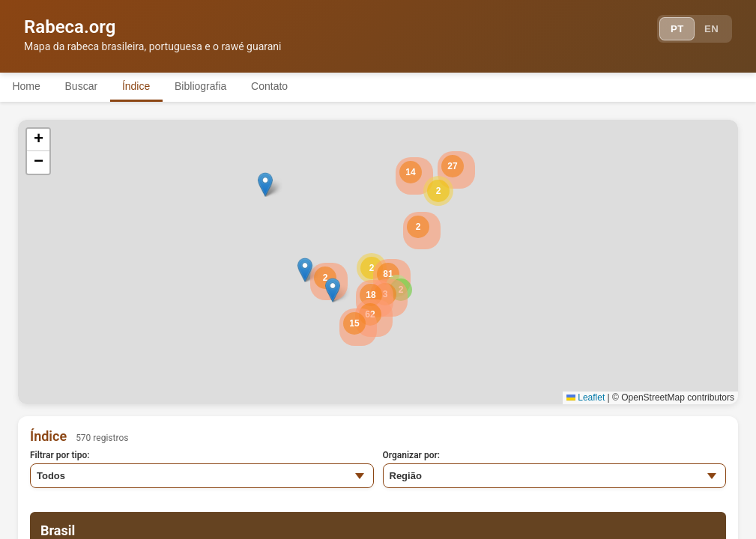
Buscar (89, 86)
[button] (438, 191)
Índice (149, 86)
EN (710, 30)
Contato (294, 86)
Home (29, 86)
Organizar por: (412, 455)
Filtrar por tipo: (60, 455)
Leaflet (586, 398)
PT (671, 30)
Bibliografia (219, 86)
